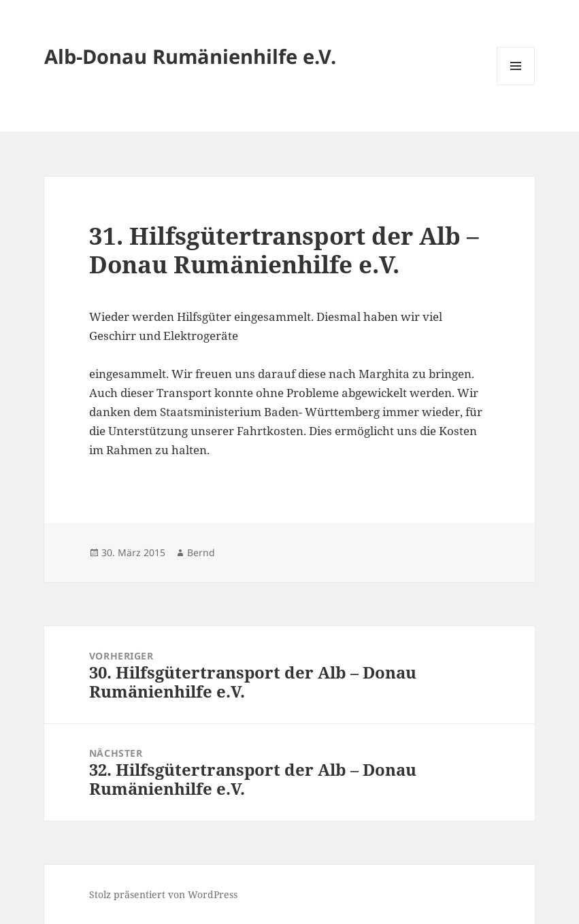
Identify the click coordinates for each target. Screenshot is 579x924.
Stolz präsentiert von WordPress (163, 894)
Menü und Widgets (516, 85)
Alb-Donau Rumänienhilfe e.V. (190, 56)
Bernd (201, 552)
